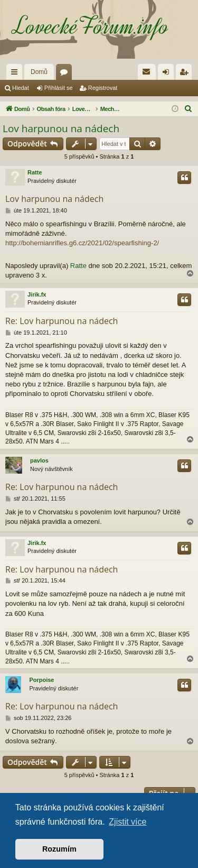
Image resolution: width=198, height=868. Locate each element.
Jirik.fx (37, 294)
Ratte (35, 172)
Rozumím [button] (59, 849)
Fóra (66, 74)
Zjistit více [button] (128, 822)
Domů (39, 72)
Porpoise (41, 680)
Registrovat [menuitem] (186, 74)
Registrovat (103, 88)
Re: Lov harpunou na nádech (62, 321)
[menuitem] (147, 72)
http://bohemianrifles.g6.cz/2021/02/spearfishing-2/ (82, 243)
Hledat (21, 88)
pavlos (39, 460)
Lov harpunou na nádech (61, 128)
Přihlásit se (59, 88)
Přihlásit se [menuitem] (168, 74)
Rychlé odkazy (16, 74)
